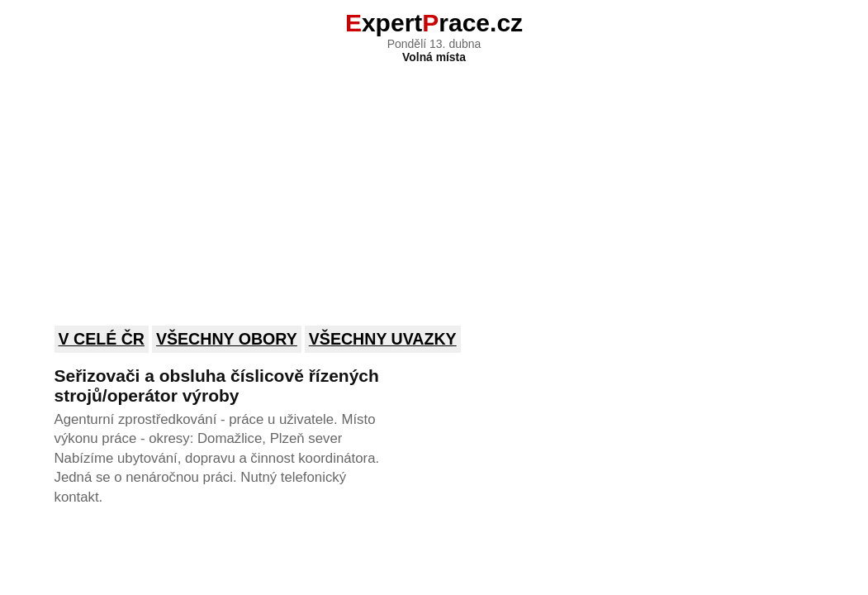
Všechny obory (227, 339)
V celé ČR (102, 339)
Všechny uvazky (383, 339)
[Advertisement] (434, 183)
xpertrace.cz (434, 23)
